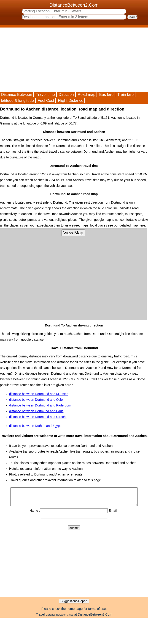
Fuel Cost (46, 101)
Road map (87, 95)
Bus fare (106, 95)
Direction (66, 95)
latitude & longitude (17, 101)
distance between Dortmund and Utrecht (38, 417)
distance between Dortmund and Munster (38, 394)
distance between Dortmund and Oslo (36, 400)
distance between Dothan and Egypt (35, 426)
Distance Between (17, 95)
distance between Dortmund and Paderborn (40, 405)
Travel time (45, 95)
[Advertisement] (64, 60)
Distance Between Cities (59, 618)
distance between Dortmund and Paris (36, 411)
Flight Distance (71, 101)
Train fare (125, 95)
